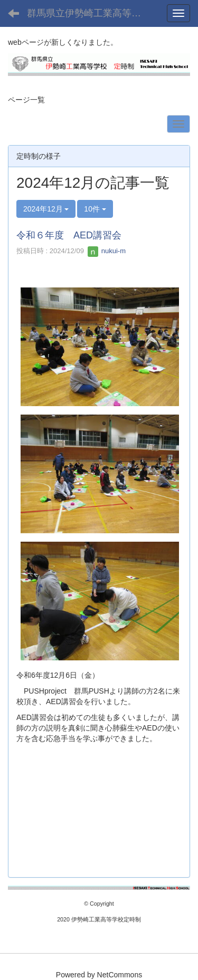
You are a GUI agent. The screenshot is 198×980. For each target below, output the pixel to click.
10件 (95, 209)
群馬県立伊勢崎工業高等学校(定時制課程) (92, 13)
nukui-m (107, 251)
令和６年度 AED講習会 (69, 235)
